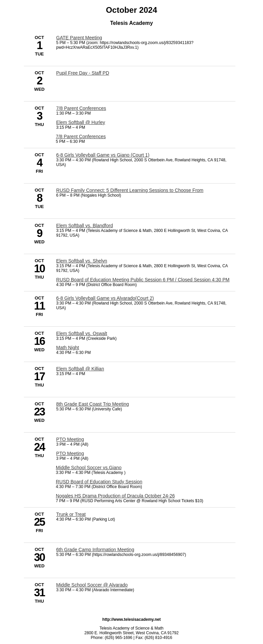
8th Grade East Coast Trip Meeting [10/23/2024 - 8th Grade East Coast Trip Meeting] (93, 404)
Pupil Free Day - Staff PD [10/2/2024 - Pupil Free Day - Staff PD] (83, 73)
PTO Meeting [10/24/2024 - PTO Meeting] (70, 439)
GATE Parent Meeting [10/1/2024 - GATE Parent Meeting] (79, 38)
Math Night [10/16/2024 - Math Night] (68, 348)
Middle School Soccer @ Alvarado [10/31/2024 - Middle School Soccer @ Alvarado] (92, 585)
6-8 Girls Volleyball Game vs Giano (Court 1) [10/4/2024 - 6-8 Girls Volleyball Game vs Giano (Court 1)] (103, 155)
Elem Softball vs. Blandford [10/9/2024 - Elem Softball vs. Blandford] (85, 226)
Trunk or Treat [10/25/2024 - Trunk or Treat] (71, 514)
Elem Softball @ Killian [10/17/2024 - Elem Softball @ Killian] (80, 369)
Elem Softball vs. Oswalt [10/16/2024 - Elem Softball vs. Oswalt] (82, 333)
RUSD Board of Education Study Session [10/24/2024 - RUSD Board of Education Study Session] (99, 482)
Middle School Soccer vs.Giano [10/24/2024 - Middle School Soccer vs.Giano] (89, 468)
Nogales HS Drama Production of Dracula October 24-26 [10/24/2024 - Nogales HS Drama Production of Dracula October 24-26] (115, 496)
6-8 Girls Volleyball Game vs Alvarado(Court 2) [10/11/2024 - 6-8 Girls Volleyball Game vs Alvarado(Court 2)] (105, 298)
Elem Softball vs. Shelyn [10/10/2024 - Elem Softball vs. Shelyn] (82, 261)
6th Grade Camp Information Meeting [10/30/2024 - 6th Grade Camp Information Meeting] (95, 550)
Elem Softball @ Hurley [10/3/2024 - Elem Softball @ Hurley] (81, 122)
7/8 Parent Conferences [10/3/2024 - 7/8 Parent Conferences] (81, 108)
